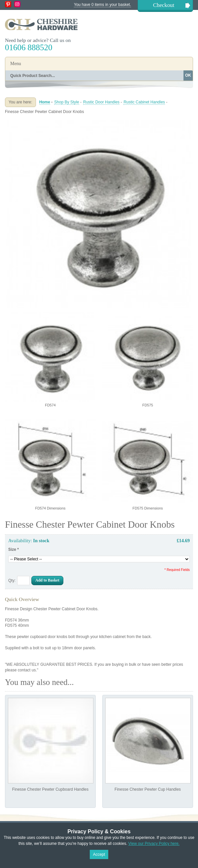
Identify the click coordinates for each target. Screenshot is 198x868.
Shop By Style (66, 102)
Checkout (164, 5)
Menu (16, 64)
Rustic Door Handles (101, 102)
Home (45, 102)
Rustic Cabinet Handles (144, 102)
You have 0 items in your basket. (102, 5)
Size (14, 549)
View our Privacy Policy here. (154, 844)
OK (188, 75)
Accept (99, 854)
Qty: (12, 581)
